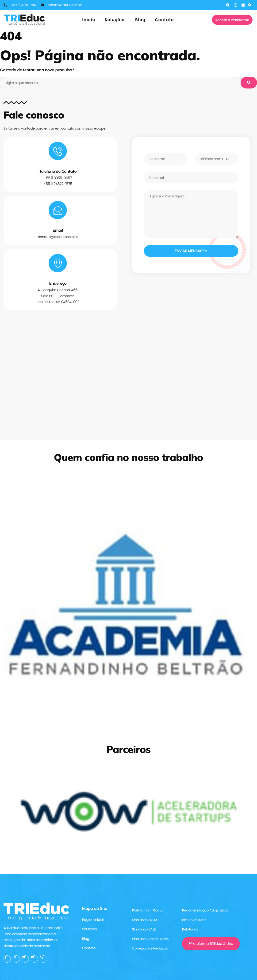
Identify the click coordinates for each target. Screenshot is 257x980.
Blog (140, 20)
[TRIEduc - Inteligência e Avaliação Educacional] (128, 381)
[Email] (58, 211)
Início (89, 20)
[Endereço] (58, 264)
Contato (164, 20)
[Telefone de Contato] (58, 151)
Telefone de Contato (58, 172)
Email (58, 231)
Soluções (115, 20)
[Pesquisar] (249, 83)
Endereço (58, 285)
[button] (250, 5)
